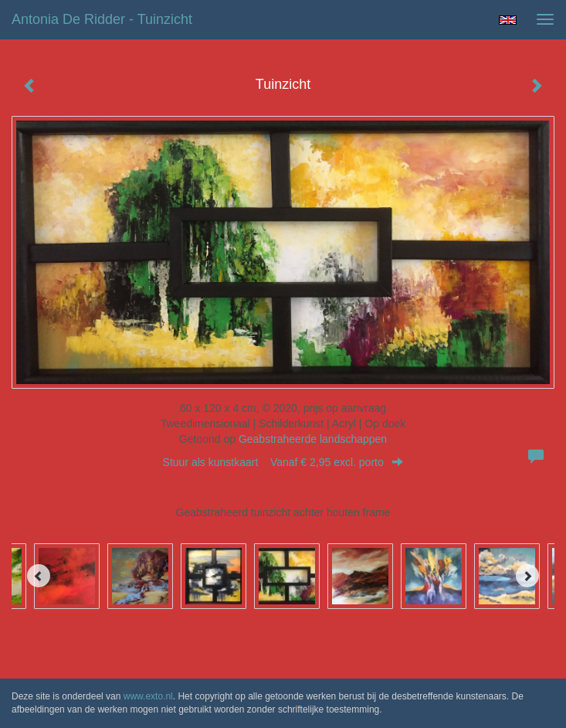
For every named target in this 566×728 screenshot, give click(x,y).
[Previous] (39, 576)
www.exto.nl (148, 696)
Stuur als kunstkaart (283, 462)
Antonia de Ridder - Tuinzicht (102, 19)
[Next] (527, 576)
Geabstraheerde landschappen (313, 439)
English (508, 20)
